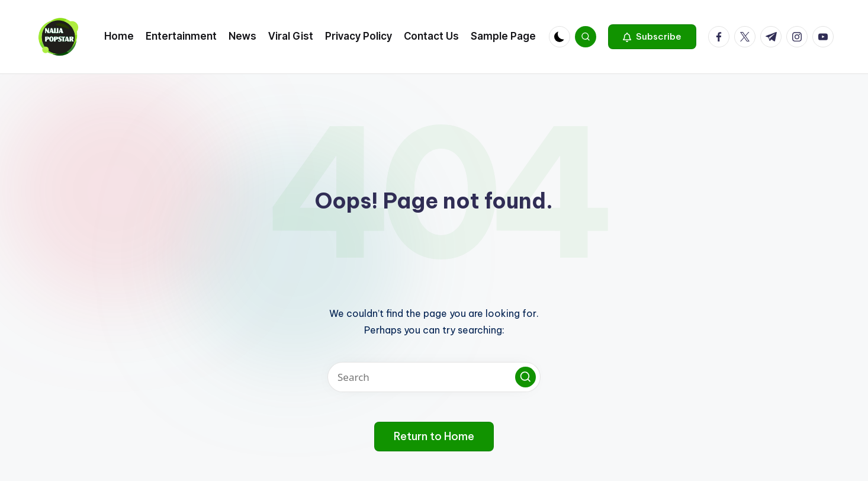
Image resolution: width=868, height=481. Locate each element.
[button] (652, 37)
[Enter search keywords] (434, 377)
